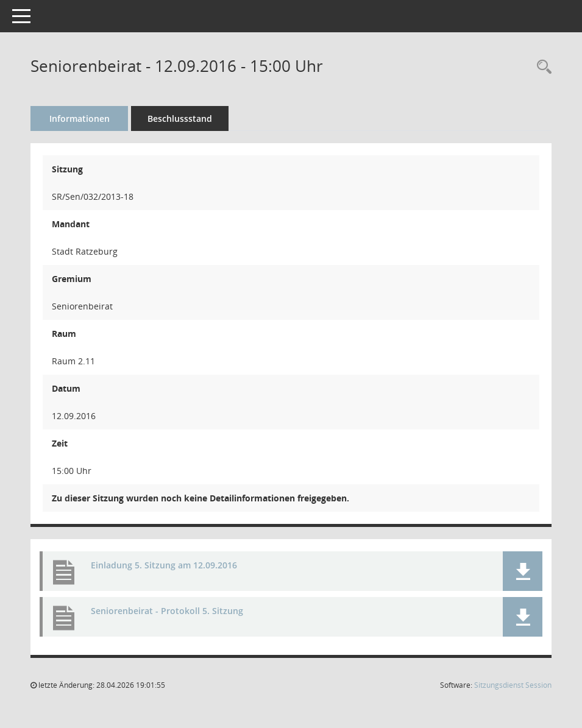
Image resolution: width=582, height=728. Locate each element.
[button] (523, 571)
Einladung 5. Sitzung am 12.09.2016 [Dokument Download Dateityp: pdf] (164, 565)
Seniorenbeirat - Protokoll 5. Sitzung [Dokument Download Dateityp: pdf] (167, 611)
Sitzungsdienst (513, 685)
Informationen (80, 118)
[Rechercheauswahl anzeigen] (541, 67)
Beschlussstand (180, 118)
